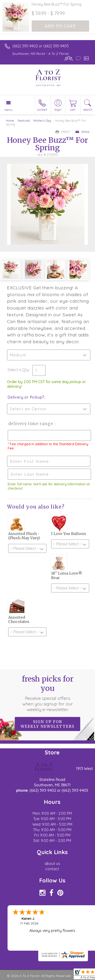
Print (63, 132)
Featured (24, 121)
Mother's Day (42, 121)
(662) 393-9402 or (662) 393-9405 (41, 46)
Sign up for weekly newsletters (47, 724)
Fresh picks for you (48, 693)
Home (10, 121)
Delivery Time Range (31, 424)
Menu (8, 110)
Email (83, 132)
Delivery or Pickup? (26, 397)
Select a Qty (18, 370)
